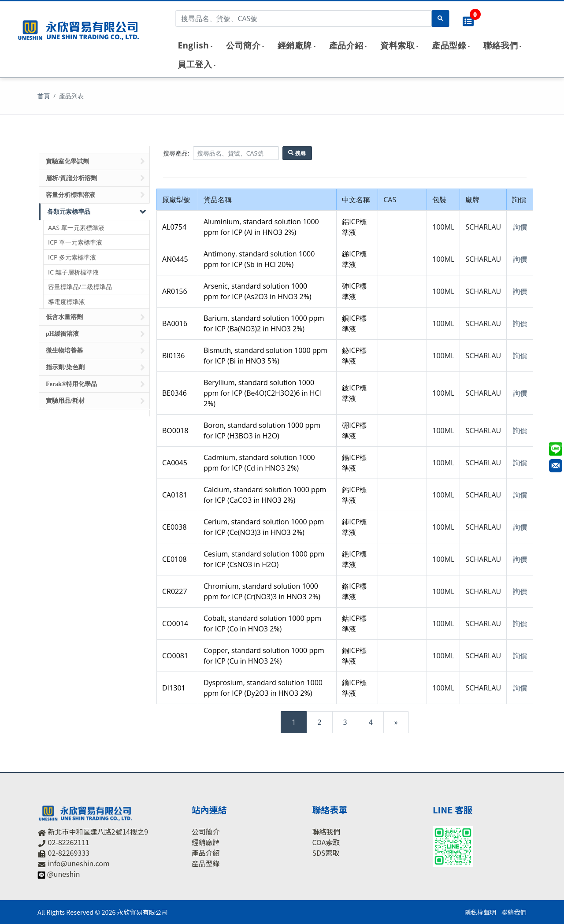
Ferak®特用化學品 (95, 384)
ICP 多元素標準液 (72, 257)
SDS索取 (326, 853)
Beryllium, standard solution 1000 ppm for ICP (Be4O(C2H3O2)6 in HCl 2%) (262, 393)
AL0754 (174, 227)
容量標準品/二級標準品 (80, 287)
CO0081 (175, 656)
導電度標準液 (67, 302)
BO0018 (175, 430)
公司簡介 (243, 45)
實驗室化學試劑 (95, 161)
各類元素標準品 (97, 212)
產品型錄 (449, 45)
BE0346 (174, 393)
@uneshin (64, 874)
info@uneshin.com (79, 863)
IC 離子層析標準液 (73, 272)
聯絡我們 (501, 45)
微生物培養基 (95, 351)
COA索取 (326, 842)
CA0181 (175, 495)
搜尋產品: (176, 153)
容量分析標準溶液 (95, 195)
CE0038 (174, 527)
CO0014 (175, 623)
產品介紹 (346, 45)
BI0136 (173, 356)
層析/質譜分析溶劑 (95, 178)
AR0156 (175, 291)
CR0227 (175, 591)
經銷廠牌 (295, 45)
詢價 (520, 227)
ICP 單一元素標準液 (75, 242)
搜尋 (297, 153)
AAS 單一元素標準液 (76, 228)
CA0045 (175, 463)
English (193, 45)
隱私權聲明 (480, 912)
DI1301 (174, 688)
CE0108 (174, 559)
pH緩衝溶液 (95, 334)
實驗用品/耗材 (95, 401)
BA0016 (175, 323)
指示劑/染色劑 (95, 367)
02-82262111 (69, 842)
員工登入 (195, 64)
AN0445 (175, 259)
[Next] (396, 722)
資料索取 (397, 45)
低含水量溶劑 (95, 317)
